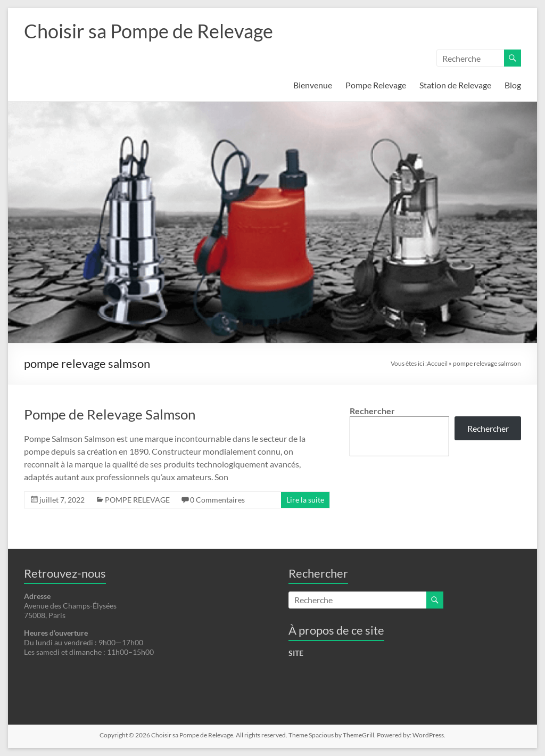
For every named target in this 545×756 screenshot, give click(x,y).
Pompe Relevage (376, 85)
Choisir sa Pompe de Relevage (148, 31)
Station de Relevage (455, 85)
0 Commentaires (217, 500)
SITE (296, 653)
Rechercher (372, 411)
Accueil (437, 363)
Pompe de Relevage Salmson (110, 414)
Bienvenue (313, 85)
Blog (513, 85)
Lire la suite (305, 500)
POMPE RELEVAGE (137, 500)
